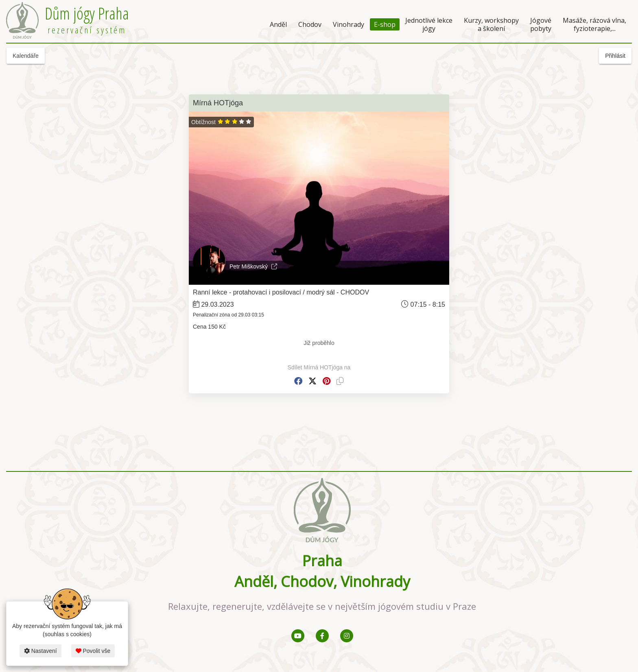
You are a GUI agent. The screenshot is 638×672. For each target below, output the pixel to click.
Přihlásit (615, 56)
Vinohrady (348, 24)
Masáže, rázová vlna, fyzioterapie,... (594, 24)
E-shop (385, 24)
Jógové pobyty (541, 24)
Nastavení (40, 651)
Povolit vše (93, 651)
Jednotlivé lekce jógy (429, 24)
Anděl (278, 24)
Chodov (310, 24)
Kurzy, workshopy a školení (491, 24)
